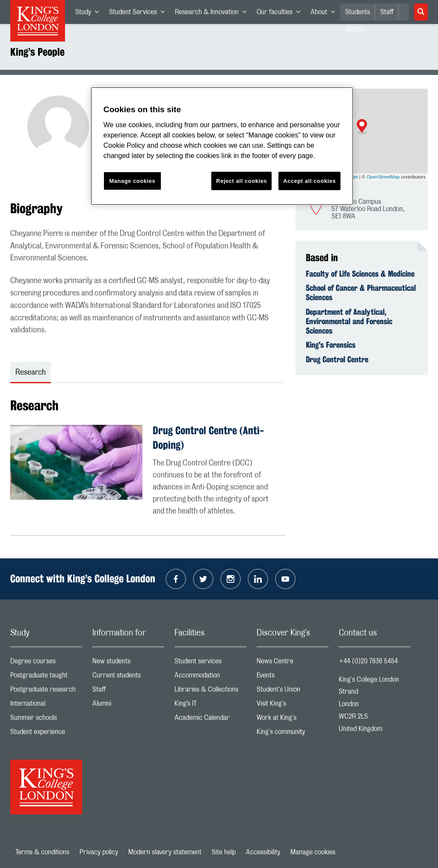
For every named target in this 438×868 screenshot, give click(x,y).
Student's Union (293, 691)
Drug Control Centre (337, 359)
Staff (387, 12)
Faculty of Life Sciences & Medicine (360, 274)
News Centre (293, 663)
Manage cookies (313, 852)
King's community (293, 734)
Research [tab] (31, 373)
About (325, 14)
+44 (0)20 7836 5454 (368, 661)
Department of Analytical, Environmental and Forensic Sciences (349, 321)
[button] (362, 127)
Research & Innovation (213, 14)
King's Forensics (331, 345)
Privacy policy (99, 852)
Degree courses (46, 663)
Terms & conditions (42, 852)
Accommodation (210, 677)
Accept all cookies (309, 181)
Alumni (128, 705)
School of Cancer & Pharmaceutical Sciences (361, 292)
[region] (222, 146)
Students (358, 12)
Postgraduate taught (46, 677)
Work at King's (293, 720)
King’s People (37, 52)
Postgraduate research (46, 691)
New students (128, 663)
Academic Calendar (210, 720)
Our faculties (281, 14)
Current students (128, 677)
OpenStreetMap (383, 177)
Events (293, 677)
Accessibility (263, 852)
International (46, 705)
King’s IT (210, 705)
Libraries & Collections (210, 691)
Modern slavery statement (165, 852)
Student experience (46, 734)
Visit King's (293, 705)
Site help (224, 852)
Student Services (139, 14)
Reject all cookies (241, 181)
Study (90, 14)
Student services (210, 663)
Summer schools (46, 720)
